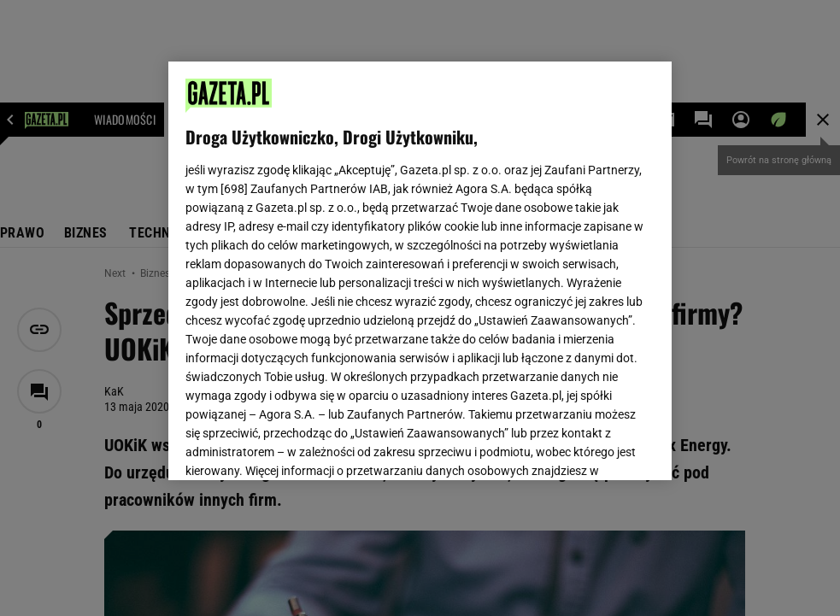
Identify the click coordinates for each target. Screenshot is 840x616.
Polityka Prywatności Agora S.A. (516, 263)
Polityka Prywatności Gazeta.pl (337, 263)
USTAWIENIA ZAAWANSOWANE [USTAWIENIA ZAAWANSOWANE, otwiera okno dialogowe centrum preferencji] (297, 446)
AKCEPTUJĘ (597, 447)
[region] (420, 271)
